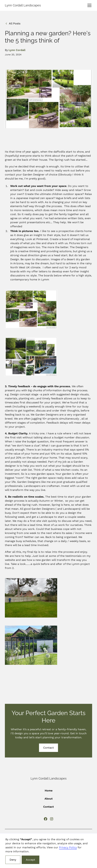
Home (49, 791)
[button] (89, 5)
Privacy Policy (68, 847)
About (49, 799)
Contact (48, 748)
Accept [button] (31, 860)
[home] (23, 5)
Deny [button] (13, 860)
